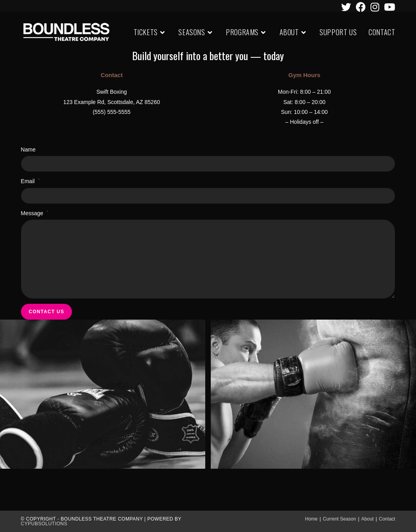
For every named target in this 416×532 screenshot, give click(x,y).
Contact (387, 519)
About (368, 519)
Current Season (339, 519)
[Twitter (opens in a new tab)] (346, 7)
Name (28, 150)
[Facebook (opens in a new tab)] (361, 7)
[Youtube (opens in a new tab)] (388, 7)
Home (311, 519)
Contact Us (47, 312)
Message (35, 213)
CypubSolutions (44, 524)
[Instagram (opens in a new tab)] (375, 7)
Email (30, 181)
